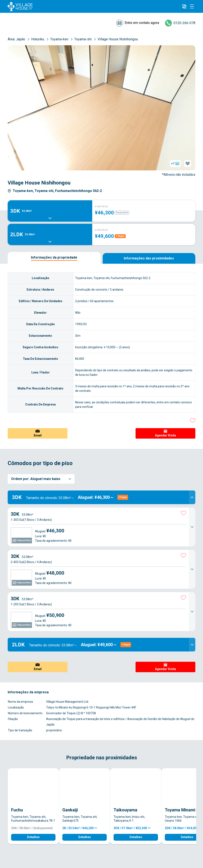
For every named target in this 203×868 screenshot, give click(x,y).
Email (38, 435)
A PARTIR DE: (102, 207)
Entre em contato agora (142, 23)
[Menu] (192, 6)
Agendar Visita (165, 435)
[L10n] (184, 6)
